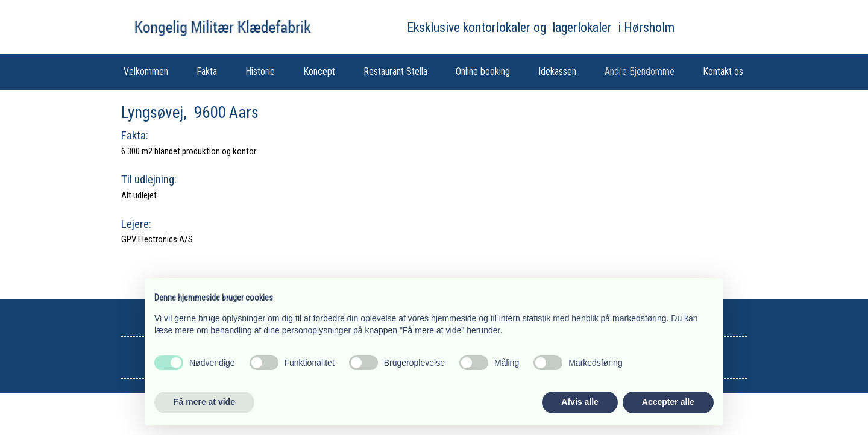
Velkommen (146, 71)
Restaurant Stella (395, 71)
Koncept (319, 71)
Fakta (207, 71)
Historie (260, 71)
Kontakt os (723, 71)
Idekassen (557, 71)
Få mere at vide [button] (204, 402)
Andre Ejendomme (640, 71)
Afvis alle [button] (580, 402)
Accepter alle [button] (668, 402)
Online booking (483, 71)
